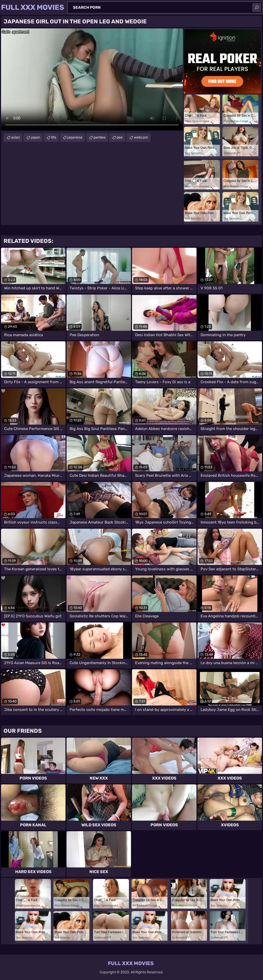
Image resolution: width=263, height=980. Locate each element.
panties (100, 137)
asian (15, 137)
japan (35, 137)
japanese (75, 137)
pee (120, 137)
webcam (141, 137)
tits (54, 137)
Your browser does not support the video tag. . (92, 79)
